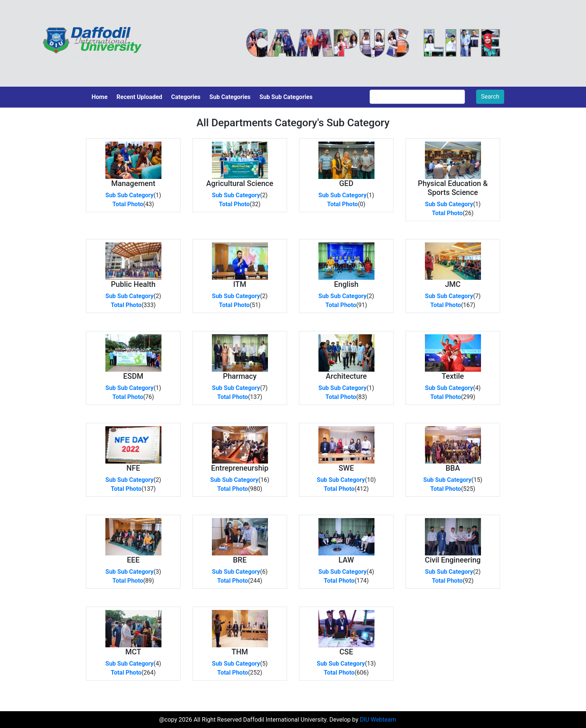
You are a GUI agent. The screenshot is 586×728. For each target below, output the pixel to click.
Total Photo (128, 204)
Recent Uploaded (139, 97)
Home (100, 97)
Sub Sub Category (129, 195)
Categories (186, 97)
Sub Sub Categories (286, 97)
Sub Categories (230, 97)
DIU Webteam (378, 720)
